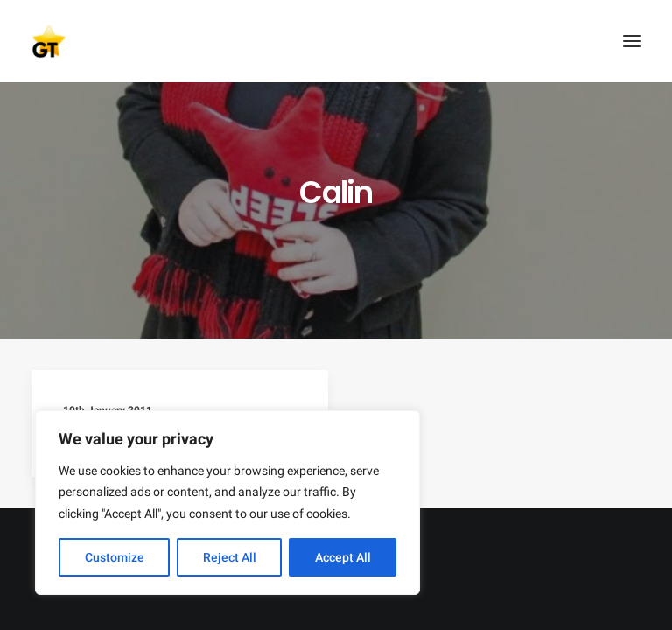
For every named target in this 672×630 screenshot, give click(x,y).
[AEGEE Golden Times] (336, 41)
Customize (115, 557)
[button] (632, 41)
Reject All (230, 557)
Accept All (343, 557)
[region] (227, 503)
